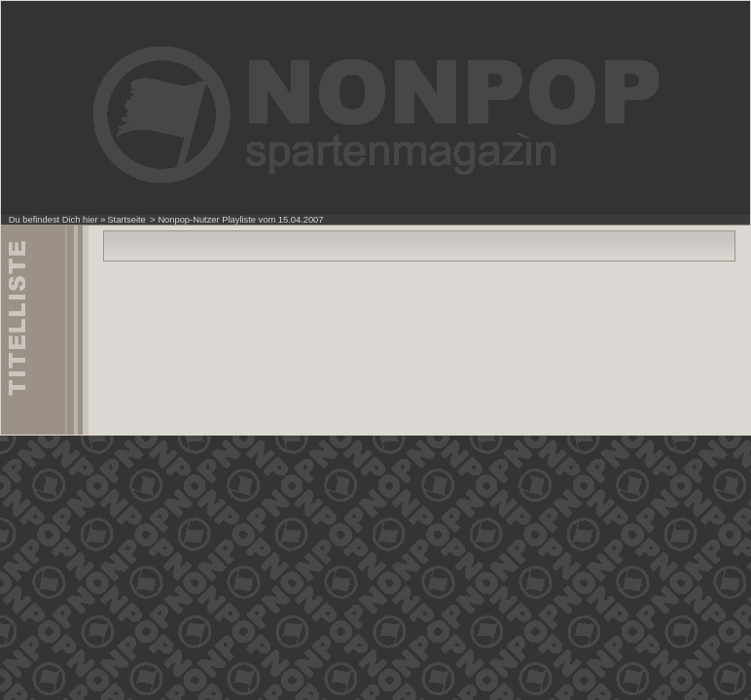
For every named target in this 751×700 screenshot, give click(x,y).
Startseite (126, 220)
